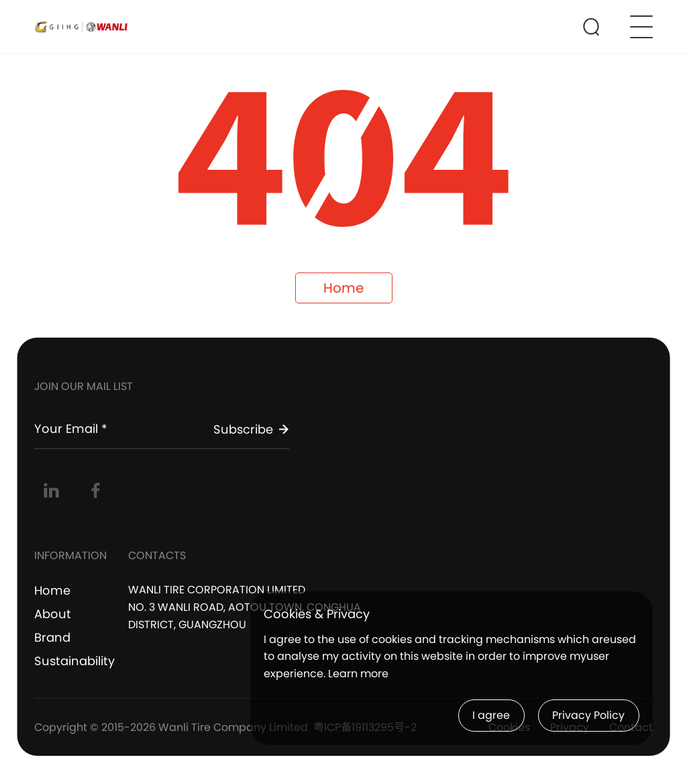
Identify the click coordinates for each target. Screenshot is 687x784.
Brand (52, 637)
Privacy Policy (588, 715)
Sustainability (74, 661)
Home (343, 288)
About (53, 614)
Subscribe (251, 429)
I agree (491, 715)
